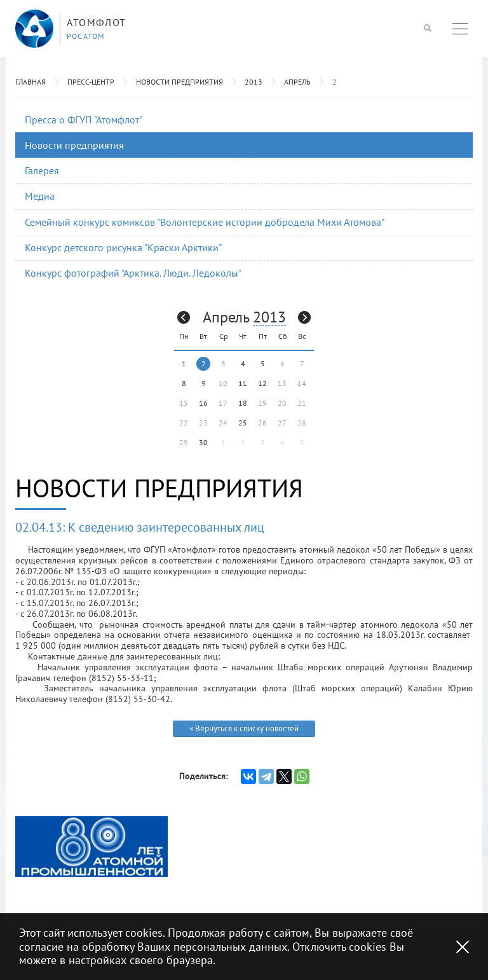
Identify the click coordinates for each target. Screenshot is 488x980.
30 (203, 442)
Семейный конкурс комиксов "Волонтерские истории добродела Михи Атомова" (205, 222)
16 (203, 403)
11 (243, 383)
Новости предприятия (180, 82)
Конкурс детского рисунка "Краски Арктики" (123, 247)
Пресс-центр (91, 82)
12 (262, 383)
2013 (254, 82)
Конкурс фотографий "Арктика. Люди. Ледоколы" (133, 273)
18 (243, 403)
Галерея (42, 170)
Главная (30, 82)
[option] (91, 846)
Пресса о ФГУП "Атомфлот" (84, 120)
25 (243, 423)
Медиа (40, 196)
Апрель (297, 82)
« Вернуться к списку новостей (244, 728)
